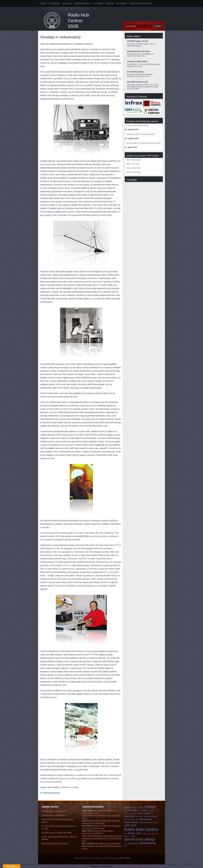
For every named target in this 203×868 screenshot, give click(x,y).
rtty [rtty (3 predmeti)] (125, 834)
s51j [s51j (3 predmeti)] (149, 834)
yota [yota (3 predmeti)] (125, 846)
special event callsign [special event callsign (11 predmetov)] (140, 839)
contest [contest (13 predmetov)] (150, 807)
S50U (128, 858)
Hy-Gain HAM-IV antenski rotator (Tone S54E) (143, 143)
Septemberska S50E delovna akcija (55, 843)
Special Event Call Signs (140, 4)
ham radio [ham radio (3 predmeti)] (139, 817)
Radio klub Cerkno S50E (78, 21)
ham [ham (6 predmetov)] (140, 813)
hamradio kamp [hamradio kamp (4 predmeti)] (151, 816)
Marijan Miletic (87, 836)
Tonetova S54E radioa (137, 61)
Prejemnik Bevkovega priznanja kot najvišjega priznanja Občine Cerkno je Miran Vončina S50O (102, 839)
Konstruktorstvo (82, 4)
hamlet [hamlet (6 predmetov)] (147, 813)
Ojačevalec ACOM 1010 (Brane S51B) (141, 134)
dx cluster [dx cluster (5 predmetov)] (143, 810)
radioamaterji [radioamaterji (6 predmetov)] (131, 822)
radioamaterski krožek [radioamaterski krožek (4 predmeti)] (149, 822)
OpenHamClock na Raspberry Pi (54, 815)
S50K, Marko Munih (134, 160)
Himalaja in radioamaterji (60, 37)
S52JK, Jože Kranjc (134, 172)
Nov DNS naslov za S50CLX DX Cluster (57, 833)
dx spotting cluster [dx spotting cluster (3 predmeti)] (130, 813)
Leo (83, 816)
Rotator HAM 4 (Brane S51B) (137, 125)
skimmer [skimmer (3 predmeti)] (127, 836)
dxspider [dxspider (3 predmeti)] (151, 810)
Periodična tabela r (136, 72)
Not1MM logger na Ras (138, 41)
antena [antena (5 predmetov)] (127, 807)
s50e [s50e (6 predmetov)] (139, 833)
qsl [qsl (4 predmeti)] (137, 819)
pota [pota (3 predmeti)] (133, 820)
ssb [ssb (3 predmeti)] (125, 843)
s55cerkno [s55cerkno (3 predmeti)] (155, 834)
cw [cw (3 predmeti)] (125, 810)
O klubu (43, 4)
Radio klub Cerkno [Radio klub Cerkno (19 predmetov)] (141, 829)
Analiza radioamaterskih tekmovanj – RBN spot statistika (59, 838)
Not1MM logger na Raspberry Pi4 (54, 811)
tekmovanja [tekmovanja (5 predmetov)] (133, 843)
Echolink (110, 4)
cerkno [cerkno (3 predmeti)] (134, 807)
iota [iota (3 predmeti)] (129, 820)
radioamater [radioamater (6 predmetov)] (145, 819)
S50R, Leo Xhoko (133, 164)
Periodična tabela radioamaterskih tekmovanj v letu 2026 (59, 827)
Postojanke (54, 4)
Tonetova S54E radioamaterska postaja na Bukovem (58, 821)
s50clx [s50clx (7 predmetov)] (131, 833)
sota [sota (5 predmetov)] (133, 836)
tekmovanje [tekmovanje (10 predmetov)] (148, 843)
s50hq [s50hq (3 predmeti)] (144, 834)
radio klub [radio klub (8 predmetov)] (130, 825)
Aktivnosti (67, 4)
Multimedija (122, 4)
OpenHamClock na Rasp (139, 51)
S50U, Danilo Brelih (134, 168)
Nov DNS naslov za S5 (137, 82)
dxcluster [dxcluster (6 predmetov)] (132, 810)
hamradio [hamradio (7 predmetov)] (130, 816)
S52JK (121, 858)
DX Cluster (98, 4)
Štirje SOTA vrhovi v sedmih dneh (108, 844)
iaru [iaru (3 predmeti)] (125, 820)
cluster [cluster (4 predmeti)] (140, 807)
